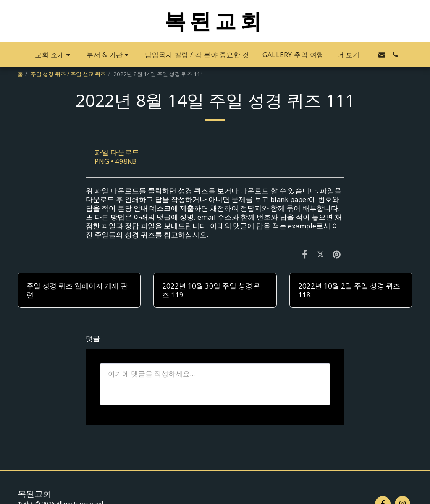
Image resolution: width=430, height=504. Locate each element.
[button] (54, 55)
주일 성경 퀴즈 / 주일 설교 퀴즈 (68, 74)
